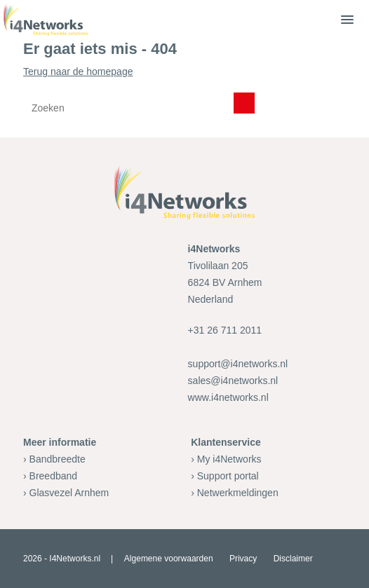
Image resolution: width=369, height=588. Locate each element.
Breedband (54, 476)
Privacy (243, 559)
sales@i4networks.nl (233, 381)
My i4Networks (229, 459)
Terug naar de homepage (184, 95)
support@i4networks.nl (238, 364)
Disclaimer (293, 559)
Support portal (228, 476)
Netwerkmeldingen (238, 493)
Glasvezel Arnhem (69, 493)
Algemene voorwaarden (169, 559)
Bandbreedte (58, 459)
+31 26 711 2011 (225, 330)
